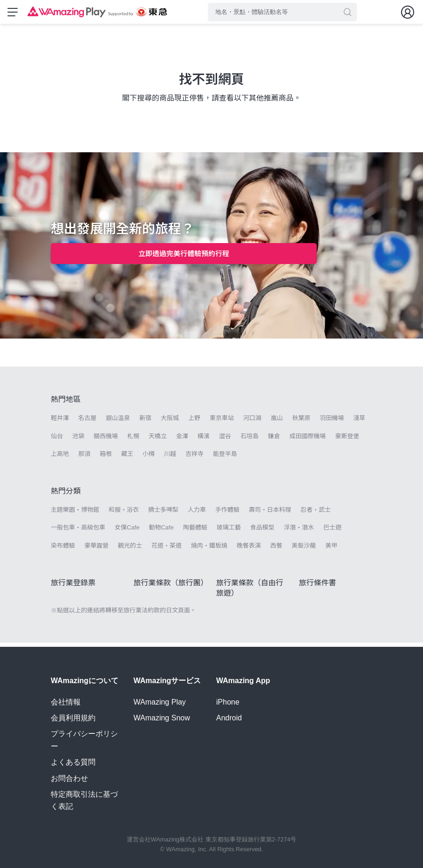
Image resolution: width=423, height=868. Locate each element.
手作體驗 (227, 514)
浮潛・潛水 (299, 532)
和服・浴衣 (124, 514)
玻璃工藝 (229, 532)
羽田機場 (332, 423)
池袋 (78, 440)
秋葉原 (301, 423)
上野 (194, 423)
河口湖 (252, 423)
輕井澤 (60, 423)
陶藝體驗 (195, 532)
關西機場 (106, 440)
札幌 (133, 440)
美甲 (331, 550)
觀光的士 (130, 550)
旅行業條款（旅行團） (171, 587)
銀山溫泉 (118, 423)
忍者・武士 (316, 514)
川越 (170, 458)
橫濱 (204, 440)
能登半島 (225, 458)
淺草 (359, 423)
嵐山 (277, 423)
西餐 (276, 550)
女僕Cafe (127, 532)
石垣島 (249, 440)
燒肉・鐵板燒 (209, 550)
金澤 (182, 440)
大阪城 (170, 423)
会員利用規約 (73, 718)
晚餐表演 (249, 550)
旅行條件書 (318, 587)
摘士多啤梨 (163, 514)
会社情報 (66, 702)
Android (229, 718)
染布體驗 (63, 550)
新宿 (145, 423)
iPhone (228, 702)
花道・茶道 (167, 550)
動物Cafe (161, 532)
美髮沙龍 (304, 550)
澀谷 (225, 440)
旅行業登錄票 (73, 587)
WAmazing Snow (162, 718)
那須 (84, 458)
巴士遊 (332, 532)
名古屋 (87, 423)
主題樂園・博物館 (75, 514)
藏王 (127, 458)
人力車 (197, 514)
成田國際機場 (307, 440)
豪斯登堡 (347, 440)
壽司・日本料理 (270, 514)
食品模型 (262, 532)
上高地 (60, 458)
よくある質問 (73, 762)
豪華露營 (96, 550)
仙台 (57, 440)
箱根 (106, 458)
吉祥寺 (194, 458)
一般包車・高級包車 (78, 532)
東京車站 (222, 423)
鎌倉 (274, 440)
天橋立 (158, 440)
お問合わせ (69, 778)
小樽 (149, 458)
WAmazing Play (160, 702)
